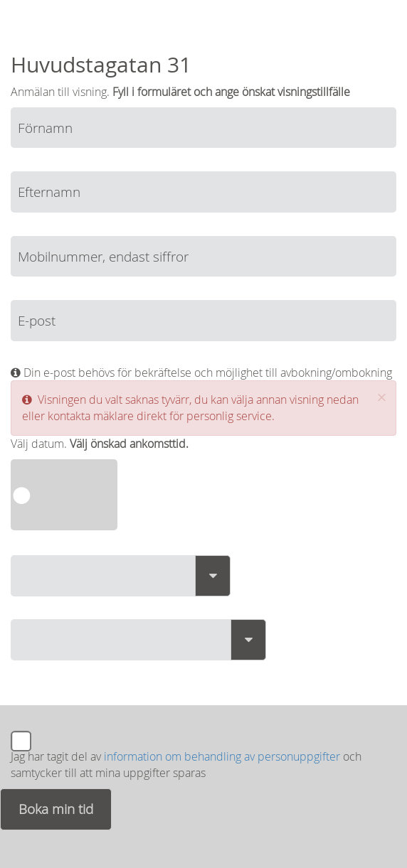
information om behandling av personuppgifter (222, 756)
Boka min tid (56, 809)
